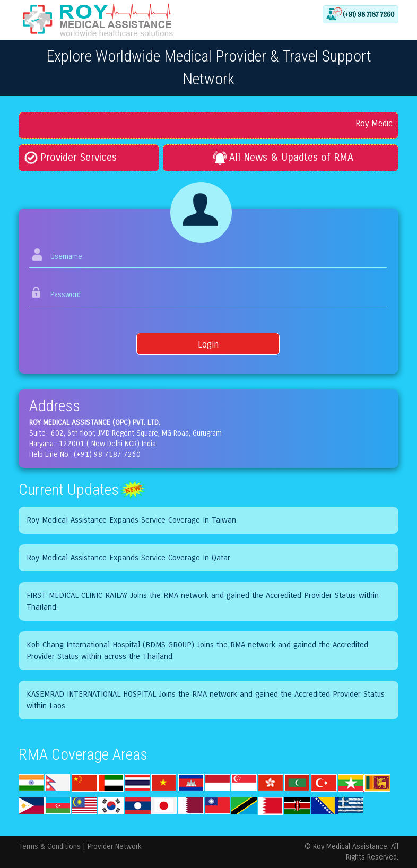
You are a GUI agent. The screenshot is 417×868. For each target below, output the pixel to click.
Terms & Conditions (50, 847)
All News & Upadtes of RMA (283, 157)
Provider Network (115, 847)
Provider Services (71, 157)
